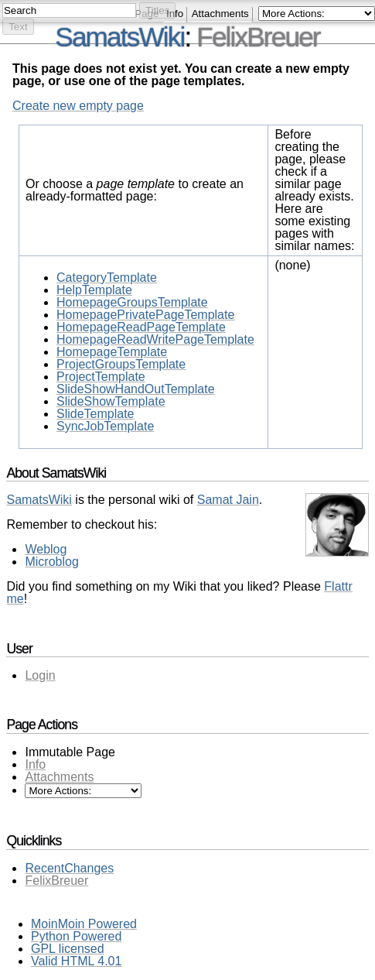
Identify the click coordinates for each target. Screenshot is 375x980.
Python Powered (76, 936)
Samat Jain (228, 500)
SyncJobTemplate (105, 426)
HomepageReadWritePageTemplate (155, 339)
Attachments (220, 14)
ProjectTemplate (101, 377)
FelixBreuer (258, 37)
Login (40, 675)
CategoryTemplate (107, 278)
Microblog (51, 562)
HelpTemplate (94, 290)
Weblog (46, 549)
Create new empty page (78, 106)
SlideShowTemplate (111, 401)
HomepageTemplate (112, 352)
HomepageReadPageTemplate (141, 327)
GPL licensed (68, 949)
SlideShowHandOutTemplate (136, 389)
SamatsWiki (39, 500)
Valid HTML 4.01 (76, 961)
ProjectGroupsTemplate (121, 364)
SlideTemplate (95, 414)
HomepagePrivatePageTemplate (145, 315)
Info (35, 764)
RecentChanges (69, 868)
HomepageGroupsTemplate (132, 302)
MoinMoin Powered (84, 924)
